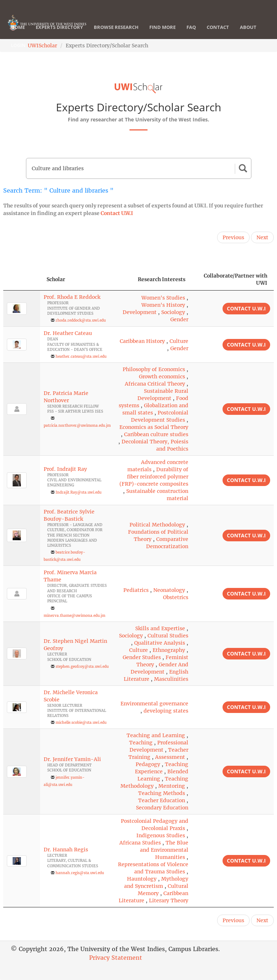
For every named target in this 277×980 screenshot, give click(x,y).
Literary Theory (169, 901)
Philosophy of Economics (154, 369)
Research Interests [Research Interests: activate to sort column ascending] (162, 279)
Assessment (170, 757)
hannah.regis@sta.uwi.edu (80, 873)
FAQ (191, 27)
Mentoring (172, 786)
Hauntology (142, 879)
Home (18, 27)
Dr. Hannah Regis (66, 850)
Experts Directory (59, 27)
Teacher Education (162, 800)
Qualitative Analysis (160, 643)
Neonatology (169, 590)
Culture (179, 341)
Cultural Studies (168, 636)
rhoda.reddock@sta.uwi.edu (81, 320)
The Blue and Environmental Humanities (164, 850)
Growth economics (162, 377)
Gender (179, 319)
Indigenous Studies (161, 835)
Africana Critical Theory (155, 384)
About (248, 27)
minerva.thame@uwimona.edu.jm (74, 616)
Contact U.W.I (117, 213)
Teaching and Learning (156, 735)
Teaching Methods (162, 793)
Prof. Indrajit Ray (65, 469)
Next (262, 237)
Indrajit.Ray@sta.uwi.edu (78, 492)
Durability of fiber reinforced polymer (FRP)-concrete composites (154, 477)
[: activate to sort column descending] (22, 280)
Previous (233, 237)
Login (18, 45)
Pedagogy (148, 764)
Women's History (163, 305)
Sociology (173, 312)
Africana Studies (140, 843)
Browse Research (116, 27)
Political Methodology (157, 525)
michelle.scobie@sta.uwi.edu (81, 723)
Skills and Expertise (160, 628)
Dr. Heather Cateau (68, 333)
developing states (166, 711)
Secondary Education (162, 808)
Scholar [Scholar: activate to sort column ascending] (56, 279)
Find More (162, 27)
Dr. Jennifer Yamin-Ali (72, 759)
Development (140, 312)
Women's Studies (163, 298)
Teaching (141, 743)
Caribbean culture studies (156, 434)
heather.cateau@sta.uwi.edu (81, 356)
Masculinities (171, 679)
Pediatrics (136, 590)
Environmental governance (154, 704)
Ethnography (169, 650)
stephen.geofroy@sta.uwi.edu (82, 667)
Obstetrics (176, 597)
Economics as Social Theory (154, 427)
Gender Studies (142, 657)
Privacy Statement (116, 958)
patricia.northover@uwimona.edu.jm (77, 425)
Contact (218, 27)
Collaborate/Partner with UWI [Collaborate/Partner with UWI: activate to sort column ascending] (236, 279)
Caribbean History (142, 341)
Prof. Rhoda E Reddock (72, 297)
